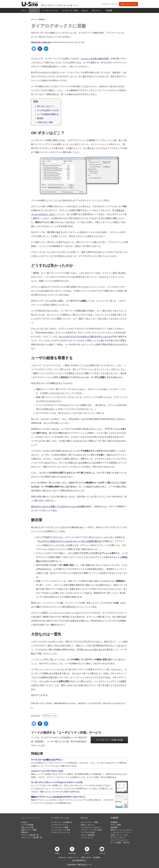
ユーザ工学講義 (27, 825)
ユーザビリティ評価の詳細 (109, 740)
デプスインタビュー (118, 838)
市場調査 (109, 10)
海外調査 (114, 827)
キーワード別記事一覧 (30, 835)
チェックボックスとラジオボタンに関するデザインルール (85, 337)
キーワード (35, 716)
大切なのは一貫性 (45, 122)
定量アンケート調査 (29, 830)
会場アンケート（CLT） (120, 835)
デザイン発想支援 (88, 835)
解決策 (40, 118)
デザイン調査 (116, 825)
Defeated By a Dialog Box (41, 42)
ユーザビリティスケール (60, 832)
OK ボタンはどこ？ (46, 106)
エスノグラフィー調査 (89, 822)
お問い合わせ (86, 858)
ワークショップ (87, 838)
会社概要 (96, 858)
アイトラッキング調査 (60, 827)
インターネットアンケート (121, 832)
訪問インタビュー (88, 825)
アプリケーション (50, 716)
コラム (34, 10)
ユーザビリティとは (50, 10)
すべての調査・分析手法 (120, 843)
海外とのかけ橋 (27, 827)
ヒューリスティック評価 (60, 830)
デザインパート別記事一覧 (32, 838)
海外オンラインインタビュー (122, 830)
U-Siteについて (73, 858)
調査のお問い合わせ (128, 4)
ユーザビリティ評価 (70, 10)
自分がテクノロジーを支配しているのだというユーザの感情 (58, 506)
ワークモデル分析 (88, 832)
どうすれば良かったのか (48, 110)
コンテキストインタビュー (91, 827)
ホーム (24, 10)
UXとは (85, 10)
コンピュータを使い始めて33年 (95, 59)
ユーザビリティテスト (60, 825)
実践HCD (25, 832)
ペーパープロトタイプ (95, 650)
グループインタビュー (119, 840)
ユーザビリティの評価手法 (61, 822)
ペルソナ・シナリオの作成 (91, 830)
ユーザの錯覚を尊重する (48, 114)
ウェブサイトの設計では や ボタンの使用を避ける (69, 541)
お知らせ (62, 858)
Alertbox (24, 822)
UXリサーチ (96, 10)
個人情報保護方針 (79, 860)
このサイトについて (109, 4)
